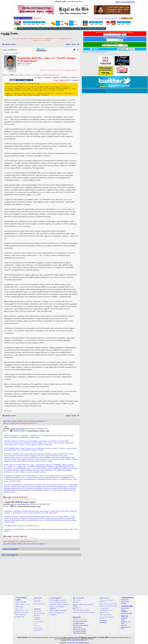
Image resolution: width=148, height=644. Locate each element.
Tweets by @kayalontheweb (94, 91)
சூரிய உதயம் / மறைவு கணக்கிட (109, 604)
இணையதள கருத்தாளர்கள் (57, 612)
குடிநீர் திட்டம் (77, 608)
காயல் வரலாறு (38, 628)
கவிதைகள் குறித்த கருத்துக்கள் (58, 610)
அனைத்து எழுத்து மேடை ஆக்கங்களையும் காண (27, 38)
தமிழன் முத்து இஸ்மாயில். (20, 504)
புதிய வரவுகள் (77, 600)
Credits (123, 620)
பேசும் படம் (37, 626)
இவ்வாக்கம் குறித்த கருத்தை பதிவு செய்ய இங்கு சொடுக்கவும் (24, 421)
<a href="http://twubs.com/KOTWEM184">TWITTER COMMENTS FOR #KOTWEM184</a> (41, 576)
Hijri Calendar (103, 621)
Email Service (125, 600)
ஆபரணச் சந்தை (104, 608)
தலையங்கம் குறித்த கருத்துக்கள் (58, 602)
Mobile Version (125, 602)
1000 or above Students (79, 629)
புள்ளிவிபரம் (53, 615)
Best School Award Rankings (81, 625)
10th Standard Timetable (79, 633)
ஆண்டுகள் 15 (38, 630)
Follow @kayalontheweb (125, 2)
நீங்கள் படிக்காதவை (21, 614)
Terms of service (75, 639)
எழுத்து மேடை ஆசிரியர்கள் (41, 40)
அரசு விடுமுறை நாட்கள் (106, 610)
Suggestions (124, 618)
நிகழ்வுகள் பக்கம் (104, 612)
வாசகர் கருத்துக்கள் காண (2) (39, 75)
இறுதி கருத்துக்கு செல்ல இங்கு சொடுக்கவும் (19, 423)
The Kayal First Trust (54, 638)
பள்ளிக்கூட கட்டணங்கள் (80, 619)
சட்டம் (36, 624)
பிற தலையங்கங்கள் (40, 604)
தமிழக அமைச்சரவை (106, 615)
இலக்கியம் (37, 615)
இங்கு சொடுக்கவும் (102, 52)
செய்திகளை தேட (20, 617)
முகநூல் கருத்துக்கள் (60, 80)
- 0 (70, 77)
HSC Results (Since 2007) (80, 621)
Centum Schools (77, 627)
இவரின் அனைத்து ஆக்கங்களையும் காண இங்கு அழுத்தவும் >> (60, 70)
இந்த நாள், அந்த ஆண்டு (22, 612)
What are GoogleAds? (124, 611)
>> (21, 598)
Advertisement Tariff (126, 613)
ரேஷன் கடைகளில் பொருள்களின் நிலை (84, 612)
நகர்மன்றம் (76, 602)
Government (103, 623)
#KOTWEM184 (41, 50)
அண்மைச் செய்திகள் (21, 602)
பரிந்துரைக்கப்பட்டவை (21, 610)
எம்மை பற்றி (101, 28)
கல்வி (72, 28)
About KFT (124, 625)
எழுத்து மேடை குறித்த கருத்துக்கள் (59, 604)
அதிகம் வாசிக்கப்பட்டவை (22, 604)
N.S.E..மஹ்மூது (27, 63)
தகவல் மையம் (53, 28)
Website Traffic (125, 608)
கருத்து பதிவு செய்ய (55, 75)
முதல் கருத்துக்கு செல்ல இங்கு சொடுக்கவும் (19, 541)
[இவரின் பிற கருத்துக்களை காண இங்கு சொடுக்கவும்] (20, 499)
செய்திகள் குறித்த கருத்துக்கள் (58, 600)
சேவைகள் (90, 28)
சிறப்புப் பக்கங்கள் (41, 28)
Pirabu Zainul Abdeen (18, 429)
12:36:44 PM (37, 18)
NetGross (84, 640)
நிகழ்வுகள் (64, 28)
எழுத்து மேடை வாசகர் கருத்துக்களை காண (58, 38)
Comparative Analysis (79, 623)
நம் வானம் (81, 28)
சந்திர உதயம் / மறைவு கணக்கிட (109, 606)
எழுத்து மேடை (38, 611)
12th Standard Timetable (79, 631)
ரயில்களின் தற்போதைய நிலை (81, 610)
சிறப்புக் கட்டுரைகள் (40, 613)
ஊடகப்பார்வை (38, 621)
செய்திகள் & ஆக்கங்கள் (25, 28)
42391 (48, 431)
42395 (39, 506)
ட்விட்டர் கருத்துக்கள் (73, 80)
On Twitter (124, 604)
